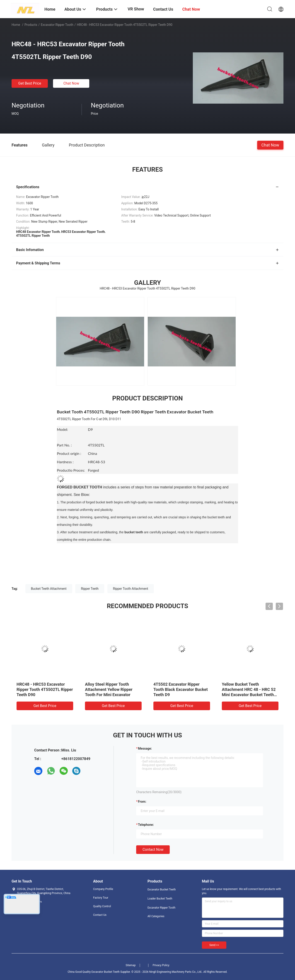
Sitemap (131, 965)
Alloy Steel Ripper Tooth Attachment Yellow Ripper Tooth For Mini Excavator (109, 689)
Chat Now (71, 83)
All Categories (156, 916)
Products (31, 25)
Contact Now (153, 850)
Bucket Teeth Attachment (49, 589)
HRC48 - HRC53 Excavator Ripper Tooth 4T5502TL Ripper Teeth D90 (45, 689)
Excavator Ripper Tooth (57, 25)
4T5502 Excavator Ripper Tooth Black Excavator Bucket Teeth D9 (181, 689)
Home (16, 25)
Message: (145, 748)
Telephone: (146, 825)
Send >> (214, 945)
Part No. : (64, 445)
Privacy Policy (161, 965)
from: (142, 802)
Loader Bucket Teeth (160, 899)
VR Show (136, 9)
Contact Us (100, 915)
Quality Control (102, 906)
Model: (72, 433)
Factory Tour (101, 898)
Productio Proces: (71, 470)
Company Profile (103, 889)
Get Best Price (30, 83)
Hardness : (65, 462)
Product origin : (69, 453)
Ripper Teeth (90, 589)
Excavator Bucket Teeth (162, 890)
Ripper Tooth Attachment (131, 589)
